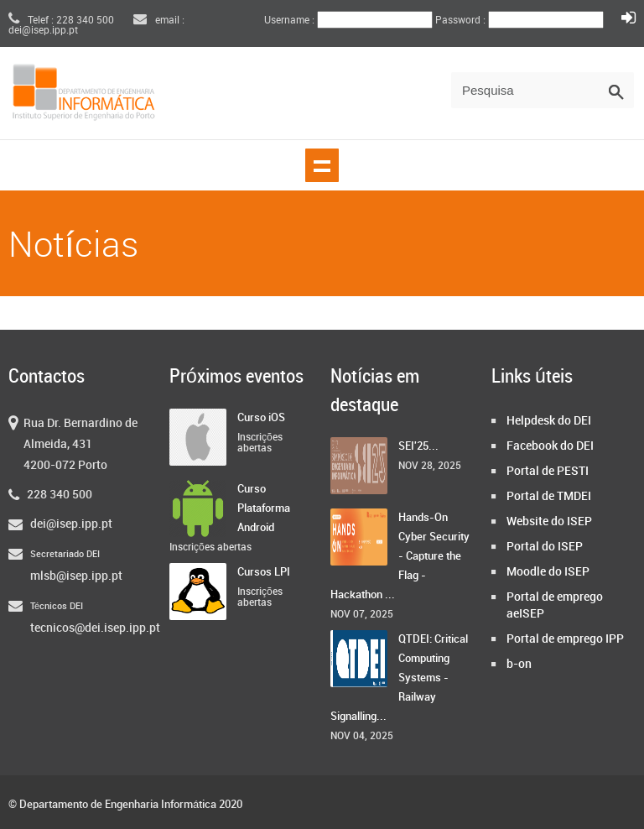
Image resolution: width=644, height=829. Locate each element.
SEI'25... (418, 446)
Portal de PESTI (548, 471)
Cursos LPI (264, 572)
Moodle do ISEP (548, 572)
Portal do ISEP (545, 547)
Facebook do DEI (550, 446)
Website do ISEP (549, 521)
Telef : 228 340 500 (61, 21)
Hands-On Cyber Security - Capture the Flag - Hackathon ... (400, 556)
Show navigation (322, 165)
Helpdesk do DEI (549, 421)
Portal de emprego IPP (565, 639)
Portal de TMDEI (549, 496)
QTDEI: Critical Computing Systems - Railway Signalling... (399, 678)
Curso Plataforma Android (264, 508)
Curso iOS (261, 418)
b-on (519, 664)
